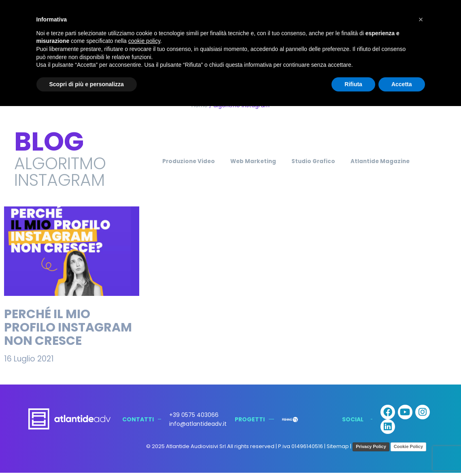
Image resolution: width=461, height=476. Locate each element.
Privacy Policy (371, 450)
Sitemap (338, 449)
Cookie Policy (408, 450)
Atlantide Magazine (394, 161)
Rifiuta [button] (353, 84)
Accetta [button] (402, 84)
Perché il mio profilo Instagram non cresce (68, 327)
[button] (421, 19)
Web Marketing (248, 161)
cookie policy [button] (144, 41)
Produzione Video (174, 161)
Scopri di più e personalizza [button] (87, 84)
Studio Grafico (317, 161)
